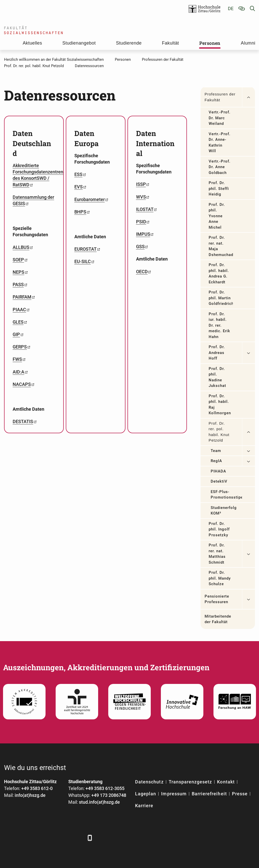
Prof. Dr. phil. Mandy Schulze (220, 578)
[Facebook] (8, 838)
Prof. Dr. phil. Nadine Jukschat (217, 377)
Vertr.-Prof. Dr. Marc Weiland (220, 118)
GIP (16, 334)
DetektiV (219, 481)
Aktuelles (33, 43)
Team (216, 451)
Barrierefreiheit (209, 794)
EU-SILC (83, 261)
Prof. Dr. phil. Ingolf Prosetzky (219, 529)
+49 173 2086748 (109, 795)
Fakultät (170, 43)
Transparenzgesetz (190, 782)
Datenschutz (149, 782)
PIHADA (218, 471)
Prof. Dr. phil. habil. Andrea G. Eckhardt (219, 273)
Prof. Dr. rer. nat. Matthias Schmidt (217, 554)
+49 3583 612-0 (37, 788)
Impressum (174, 794)
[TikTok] (78, 838)
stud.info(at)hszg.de (99, 802)
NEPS (18, 272)
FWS (17, 359)
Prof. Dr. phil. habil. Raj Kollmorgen (220, 405)
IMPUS (143, 234)
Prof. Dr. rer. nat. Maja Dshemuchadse (221, 246)
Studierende (129, 43)
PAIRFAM (22, 297)
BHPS (80, 212)
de (231, 8)
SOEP (18, 260)
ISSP (141, 184)
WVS (141, 197)
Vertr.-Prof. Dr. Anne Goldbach (220, 167)
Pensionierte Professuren (217, 599)
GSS (140, 246)
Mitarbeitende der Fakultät (218, 619)
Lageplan (146, 794)
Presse (240, 794)
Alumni (248, 43)
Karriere (144, 806)
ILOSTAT (145, 209)
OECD (142, 272)
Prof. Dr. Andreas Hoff (217, 353)
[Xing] (36, 838)
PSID (141, 222)
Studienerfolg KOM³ (224, 511)
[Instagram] (64, 838)
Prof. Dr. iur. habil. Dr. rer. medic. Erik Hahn (220, 325)
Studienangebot (79, 43)
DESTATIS (23, 421)
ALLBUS (21, 247)
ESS (78, 174)
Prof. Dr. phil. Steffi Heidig (219, 189)
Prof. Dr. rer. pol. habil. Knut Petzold (219, 432)
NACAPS (22, 384)
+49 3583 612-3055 (105, 788)
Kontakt (226, 782)
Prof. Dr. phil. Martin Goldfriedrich (221, 298)
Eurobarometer (90, 199)
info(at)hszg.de (30, 795)
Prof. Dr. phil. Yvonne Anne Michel (217, 216)
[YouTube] (50, 838)
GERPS (20, 347)
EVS (79, 187)
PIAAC (19, 310)
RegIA (216, 461)
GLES (18, 322)
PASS (18, 284)
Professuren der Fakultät (220, 97)
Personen (210, 43)
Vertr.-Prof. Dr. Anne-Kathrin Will (220, 143)
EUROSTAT (85, 249)
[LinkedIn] (22, 838)
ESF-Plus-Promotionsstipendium (226, 495)
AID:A (18, 372)
